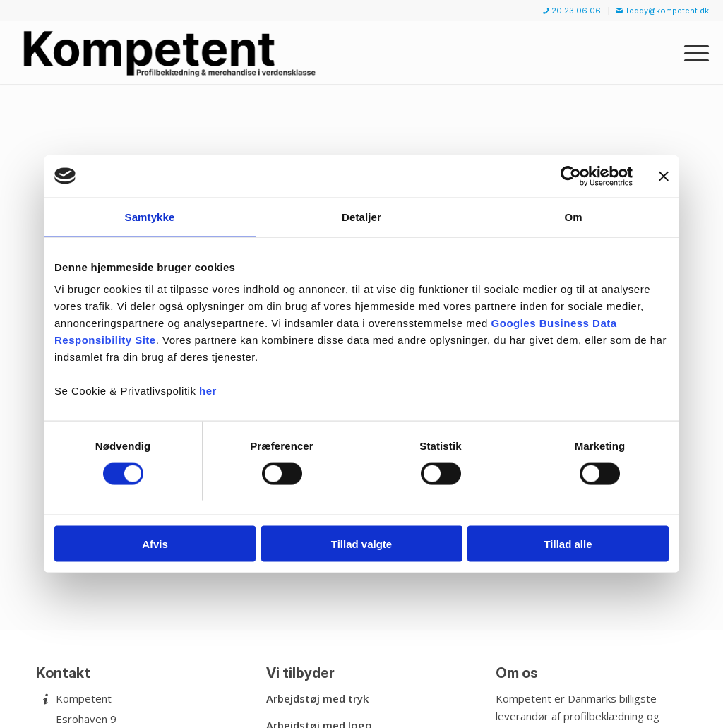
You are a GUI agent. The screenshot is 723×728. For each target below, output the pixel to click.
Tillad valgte (361, 544)
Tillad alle (568, 544)
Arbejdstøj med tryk (317, 698)
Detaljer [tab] (361, 216)
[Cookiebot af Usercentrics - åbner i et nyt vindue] (571, 176)
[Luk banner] (664, 176)
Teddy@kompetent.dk (662, 11)
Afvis (155, 544)
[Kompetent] (172, 52)
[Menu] (692, 52)
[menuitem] (572, 11)
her (208, 391)
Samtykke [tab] (150, 216)
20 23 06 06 (572, 11)
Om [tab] (573, 216)
